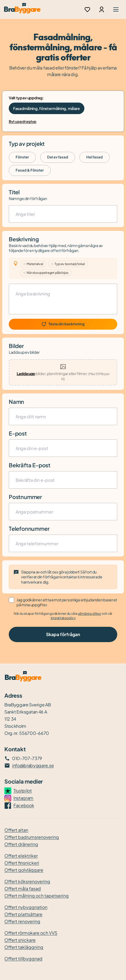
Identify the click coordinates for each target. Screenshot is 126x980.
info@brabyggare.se (33, 765)
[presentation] (63, 372)
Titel (14, 192)
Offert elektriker (21, 856)
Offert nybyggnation (26, 907)
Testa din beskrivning (63, 324)
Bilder (16, 346)
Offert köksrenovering (27, 881)
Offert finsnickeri (22, 863)
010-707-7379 (27, 758)
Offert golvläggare (24, 870)
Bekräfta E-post (30, 465)
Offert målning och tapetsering (37, 896)
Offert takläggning (24, 947)
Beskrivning (24, 239)
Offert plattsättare (23, 914)
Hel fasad (94, 157)
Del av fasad (58, 157)
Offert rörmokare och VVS (31, 933)
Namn (16, 401)
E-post (18, 433)
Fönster (22, 157)
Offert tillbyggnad (23, 959)
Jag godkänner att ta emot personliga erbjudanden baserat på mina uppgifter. (67, 602)
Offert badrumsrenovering (32, 837)
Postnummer (25, 497)
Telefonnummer (29, 528)
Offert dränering (21, 844)
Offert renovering (22, 921)
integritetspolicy (63, 618)
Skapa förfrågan (63, 634)
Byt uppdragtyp (23, 121)
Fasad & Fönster (30, 170)
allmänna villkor (90, 614)
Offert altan (16, 830)
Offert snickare (20, 940)
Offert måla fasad (23, 888)
